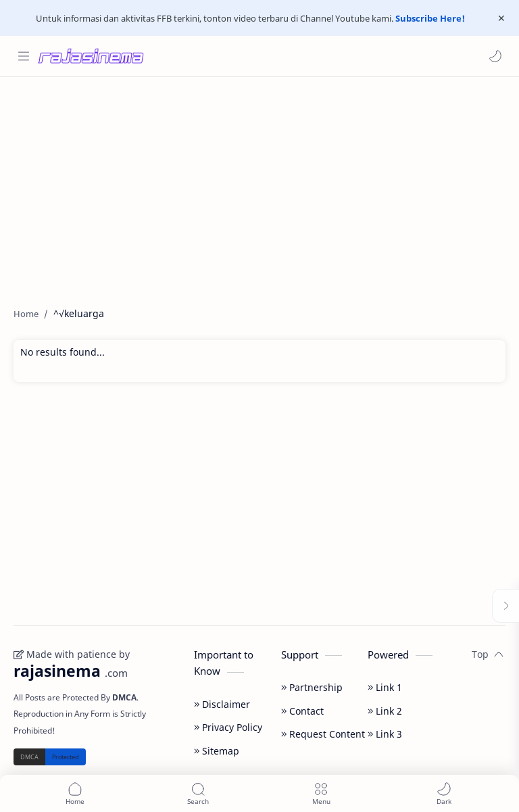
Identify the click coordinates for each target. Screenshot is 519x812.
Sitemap (217, 751)
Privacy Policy (228, 727)
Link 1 (385, 687)
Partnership (312, 687)
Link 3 (385, 734)
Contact (302, 711)
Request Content (323, 734)
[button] (495, 56)
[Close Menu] (501, 18)
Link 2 (385, 711)
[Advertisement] (259, 185)
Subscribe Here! (430, 18)
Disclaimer (222, 704)
